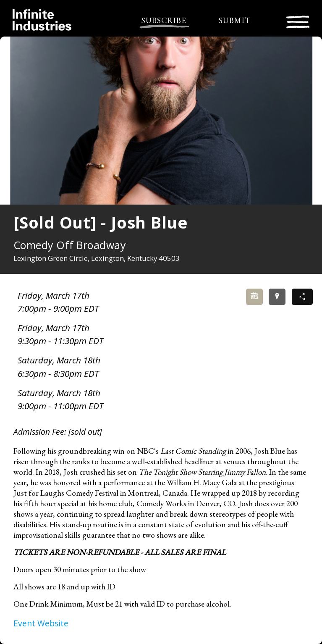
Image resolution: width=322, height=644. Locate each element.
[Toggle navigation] (298, 21)
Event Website (41, 623)
